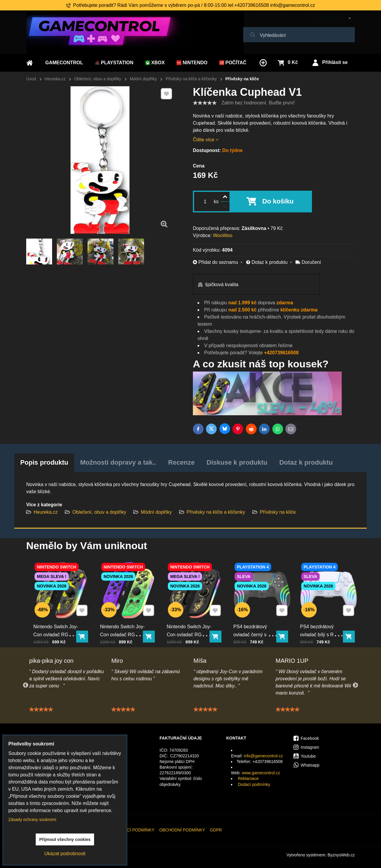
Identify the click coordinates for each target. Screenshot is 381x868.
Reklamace (248, 778)
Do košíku (278, 201)
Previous (26, 685)
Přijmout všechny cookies (65, 839)
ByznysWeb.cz (341, 855)
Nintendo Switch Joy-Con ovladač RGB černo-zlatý (190, 631)
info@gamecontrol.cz (263, 756)
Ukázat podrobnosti (65, 854)
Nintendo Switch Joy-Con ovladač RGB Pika (56, 631)
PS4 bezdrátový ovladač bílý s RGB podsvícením (321, 631)
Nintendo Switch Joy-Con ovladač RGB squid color (123, 631)
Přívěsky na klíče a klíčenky (217, 512)
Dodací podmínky (254, 784)
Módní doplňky (156, 512)
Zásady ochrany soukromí (32, 820)
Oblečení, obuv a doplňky (99, 512)
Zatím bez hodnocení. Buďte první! (258, 103)
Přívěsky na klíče (278, 512)
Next (355, 685)
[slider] (205, 103)
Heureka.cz (46, 512)
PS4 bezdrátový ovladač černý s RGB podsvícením (256, 631)
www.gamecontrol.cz (261, 773)
